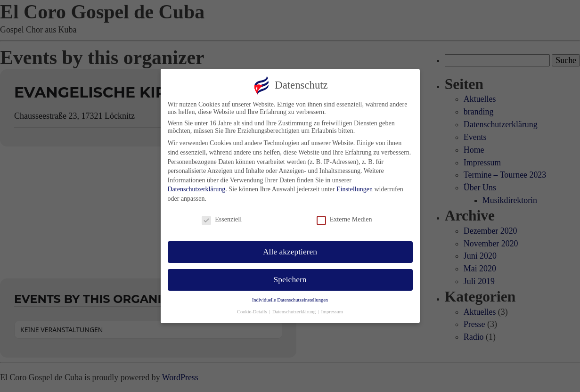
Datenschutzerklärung (197, 188)
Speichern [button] (290, 278)
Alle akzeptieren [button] (290, 250)
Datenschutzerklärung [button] (295, 310)
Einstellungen (355, 188)
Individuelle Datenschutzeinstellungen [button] (290, 298)
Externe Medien (344, 218)
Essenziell (222, 218)
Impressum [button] (332, 310)
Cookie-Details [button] (253, 310)
